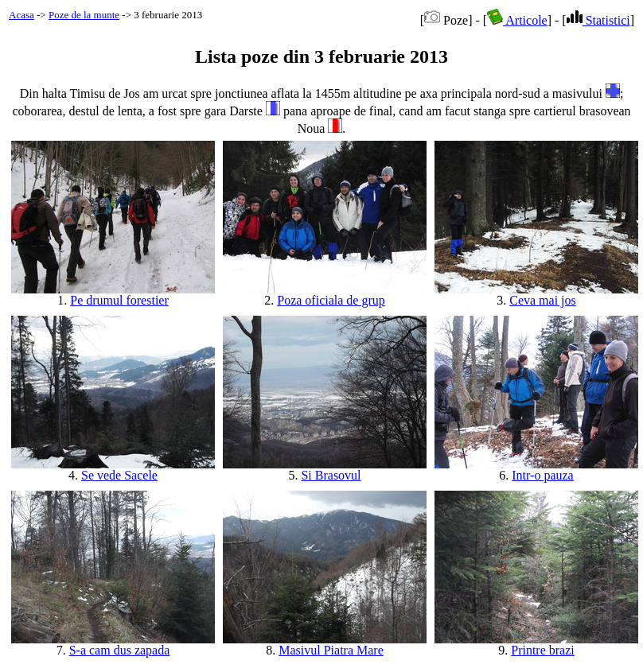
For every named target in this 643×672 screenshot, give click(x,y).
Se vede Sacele (119, 475)
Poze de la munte (84, 15)
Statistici (598, 20)
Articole (517, 20)
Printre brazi (543, 650)
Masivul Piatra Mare (331, 650)
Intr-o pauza (542, 475)
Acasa (21, 15)
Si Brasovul (331, 475)
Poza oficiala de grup (331, 300)
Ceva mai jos (543, 300)
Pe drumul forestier (119, 300)
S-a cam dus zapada (120, 650)
